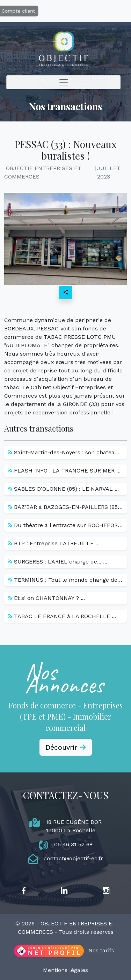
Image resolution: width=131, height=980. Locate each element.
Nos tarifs (101, 950)
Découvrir (66, 747)
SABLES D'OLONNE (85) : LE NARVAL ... (64, 489)
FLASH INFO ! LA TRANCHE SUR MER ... (64, 471)
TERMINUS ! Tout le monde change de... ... (68, 580)
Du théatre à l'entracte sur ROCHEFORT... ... (68, 525)
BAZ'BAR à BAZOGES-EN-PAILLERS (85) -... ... (68, 507)
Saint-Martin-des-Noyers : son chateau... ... (68, 452)
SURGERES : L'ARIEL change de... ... (58, 562)
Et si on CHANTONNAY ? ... (47, 598)
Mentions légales (65, 970)
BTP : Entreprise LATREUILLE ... (54, 543)
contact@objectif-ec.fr (73, 858)
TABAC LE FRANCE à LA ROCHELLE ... (62, 616)
